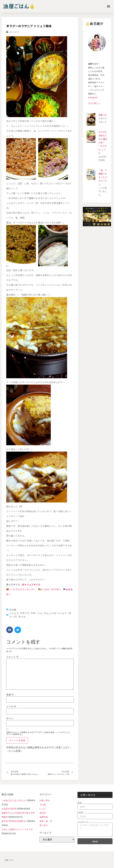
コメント (12, 657)
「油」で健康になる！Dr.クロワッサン (103, 177)
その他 (13, 610)
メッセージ (83, 822)
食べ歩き (44, 825)
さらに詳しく (94, 103)
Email (80, 812)
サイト (10, 719)
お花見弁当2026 (9, 809)
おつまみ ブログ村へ (51, 589)
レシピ (43, 809)
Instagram (93, 97)
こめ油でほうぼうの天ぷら (14, 800)
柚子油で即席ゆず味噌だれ (14, 821)
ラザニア (24, 613)
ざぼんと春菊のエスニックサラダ (17, 829)
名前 (10, 695)
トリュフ (14, 613)
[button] (109, 6)
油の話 (43, 813)
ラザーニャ (36, 613)
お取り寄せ (45, 800)
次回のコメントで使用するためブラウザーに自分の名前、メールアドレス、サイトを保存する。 (39, 733)
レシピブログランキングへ (22, 589)
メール (11, 707)
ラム (46, 613)
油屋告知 (44, 817)
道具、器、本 (46, 821)
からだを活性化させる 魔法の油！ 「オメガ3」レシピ (103, 142)
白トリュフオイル (31, 584)
